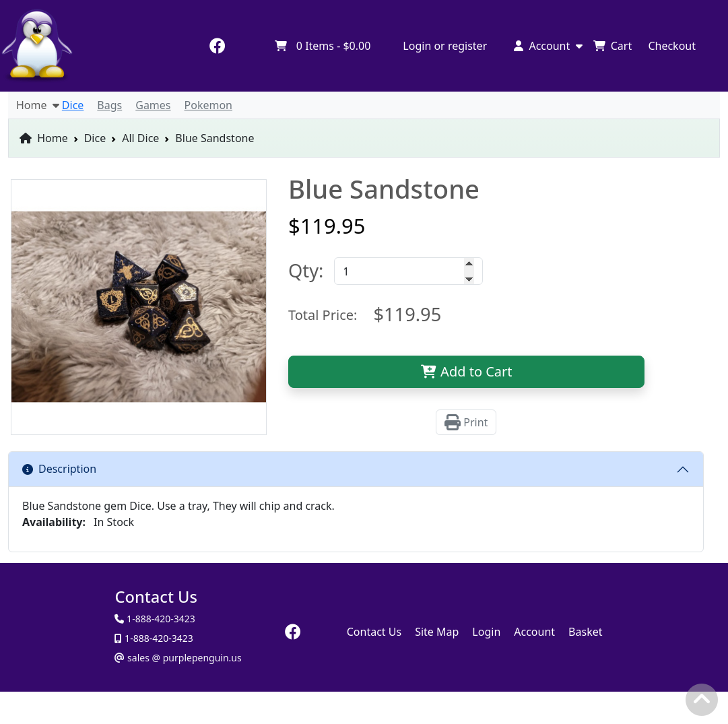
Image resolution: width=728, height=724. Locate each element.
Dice (95, 138)
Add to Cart (466, 371)
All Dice (140, 138)
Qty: (306, 270)
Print (466, 422)
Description (59, 469)
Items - (322, 46)
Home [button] (38, 105)
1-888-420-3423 (157, 638)
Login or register (445, 46)
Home (44, 138)
